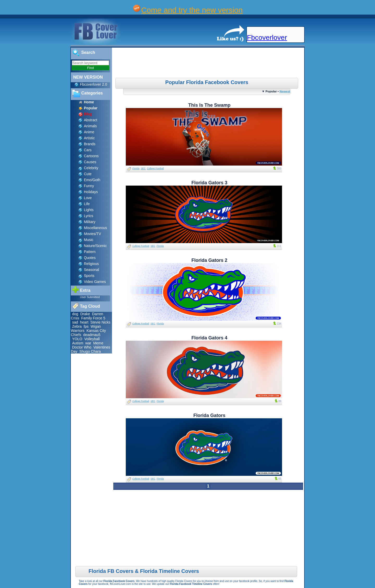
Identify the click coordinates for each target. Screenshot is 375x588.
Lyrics (89, 216)
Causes (90, 162)
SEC (143, 168)
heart (84, 322)
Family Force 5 (93, 318)
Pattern (90, 252)
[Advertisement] (209, 64)
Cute (88, 174)
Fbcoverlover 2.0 (93, 84)
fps (86, 326)
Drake (85, 314)
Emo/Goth (92, 180)
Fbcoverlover (267, 37)
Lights (89, 210)
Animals (90, 126)
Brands (90, 144)
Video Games (95, 282)
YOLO (77, 339)
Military (90, 222)
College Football (155, 168)
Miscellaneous (95, 228)
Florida (136, 168)
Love (88, 198)
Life (87, 204)
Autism (78, 343)
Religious (91, 264)
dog (75, 314)
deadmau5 (92, 335)
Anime (89, 132)
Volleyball (92, 339)
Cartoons (91, 156)
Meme (98, 343)
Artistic (89, 138)
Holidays (91, 192)
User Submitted (90, 297)
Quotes (90, 258)
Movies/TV (92, 234)
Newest (285, 91)
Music (89, 240)
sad (75, 322)
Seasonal (91, 270)
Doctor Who (82, 347)
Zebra (77, 326)
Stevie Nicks (100, 322)
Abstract (90, 120)
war (88, 343)
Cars (88, 150)
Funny (89, 186)
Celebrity (91, 168)
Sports (89, 276)
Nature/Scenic (95, 246)
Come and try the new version (192, 10)
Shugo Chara (90, 351)
